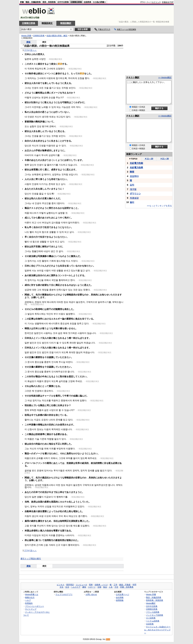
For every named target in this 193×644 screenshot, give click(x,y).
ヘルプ (28, 600)
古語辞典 (87, 2)
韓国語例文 (47, 23)
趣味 (84, 587)
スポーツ (92, 587)
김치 (132, 185)
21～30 (165, 159)
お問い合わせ (91, 594)
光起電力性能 (136, 163)
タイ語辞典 (151, 618)
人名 (111, 587)
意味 (28, 42)
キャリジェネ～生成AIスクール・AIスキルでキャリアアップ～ (157, 630)
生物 (99, 587)
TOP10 (133, 159)
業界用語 (70, 585)
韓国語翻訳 (66, 23)
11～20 (149, 159)
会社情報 (120, 597)
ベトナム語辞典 (153, 621)
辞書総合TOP (168, 2)
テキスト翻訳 (133, 77)
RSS (108, 639)
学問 (134, 585)
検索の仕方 (30, 597)
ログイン (155, 2)
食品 (105, 587)
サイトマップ (31, 609)
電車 (91, 585)
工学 (115, 585)
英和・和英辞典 (49, 2)
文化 (61, 587)
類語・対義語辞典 (33, 2)
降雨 (132, 172)
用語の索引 (36, 559)
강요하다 (134, 176)
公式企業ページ (123, 594)
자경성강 (134, 198)
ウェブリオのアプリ (64, 594)
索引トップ (26, 559)
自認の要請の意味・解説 (57, 36)
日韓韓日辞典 (76, 2)
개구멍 (133, 189)
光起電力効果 (136, 168)
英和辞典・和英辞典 (155, 600)
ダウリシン (135, 194)
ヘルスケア (76, 587)
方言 (116, 587)
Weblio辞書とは (32, 594)
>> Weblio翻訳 (165, 78)
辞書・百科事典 (127, 587)
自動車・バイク (101, 585)
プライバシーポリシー (35, 606)
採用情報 (120, 600)
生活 (67, 587)
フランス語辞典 (153, 612)
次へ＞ (33, 50)
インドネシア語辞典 (155, 615)
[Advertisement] (116, 13)
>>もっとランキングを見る (159, 206)
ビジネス (61, 585)
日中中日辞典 (63, 2)
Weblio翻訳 (151, 603)
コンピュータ (81, 585)
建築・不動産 (125, 585)
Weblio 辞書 (26, 36)
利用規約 (29, 603)
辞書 (22, 2)
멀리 (132, 202)
